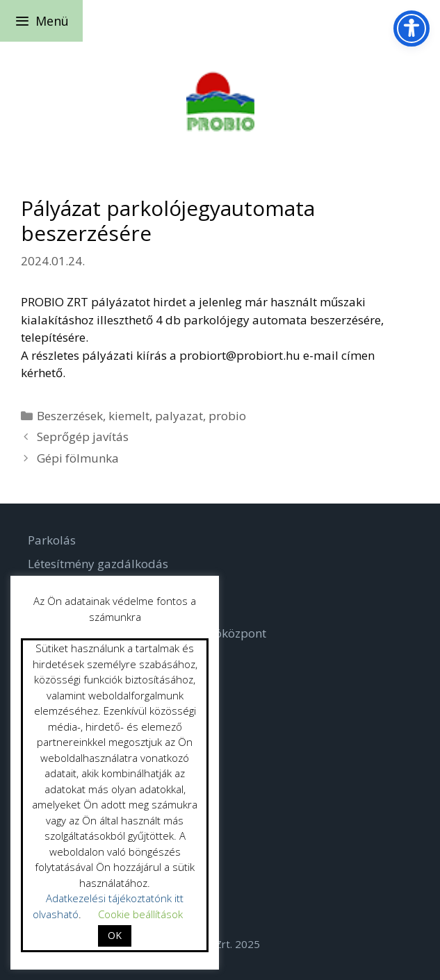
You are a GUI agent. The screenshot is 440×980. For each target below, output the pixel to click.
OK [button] (115, 935)
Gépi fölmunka (78, 458)
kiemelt (129, 416)
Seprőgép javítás (83, 437)
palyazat (179, 416)
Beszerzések (70, 416)
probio (227, 416)
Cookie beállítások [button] (140, 914)
